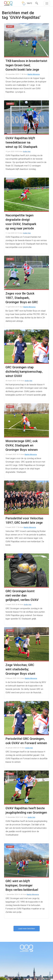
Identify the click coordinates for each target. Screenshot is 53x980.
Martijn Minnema (34, 74)
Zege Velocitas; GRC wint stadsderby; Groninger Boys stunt (20, 669)
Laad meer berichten (26, 929)
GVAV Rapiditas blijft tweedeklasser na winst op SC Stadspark (21, 142)
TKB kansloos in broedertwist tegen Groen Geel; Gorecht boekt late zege (26, 65)
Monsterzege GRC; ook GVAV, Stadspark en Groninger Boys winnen (22, 445)
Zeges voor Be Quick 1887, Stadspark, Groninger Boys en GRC (22, 298)
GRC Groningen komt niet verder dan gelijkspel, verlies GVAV (22, 595)
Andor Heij (27, 152)
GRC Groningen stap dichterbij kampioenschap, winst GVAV (24, 372)
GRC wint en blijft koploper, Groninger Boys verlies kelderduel (22, 885)
